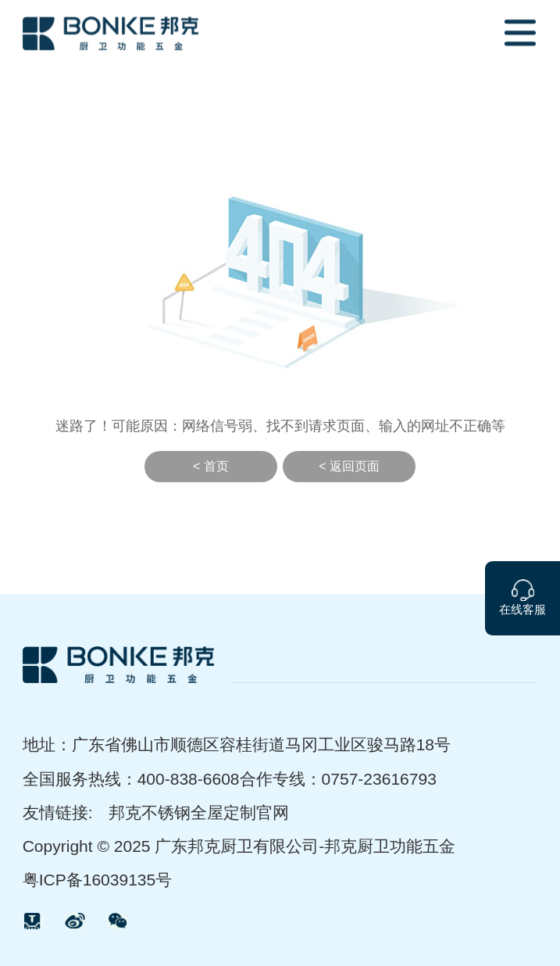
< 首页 (211, 466)
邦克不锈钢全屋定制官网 (199, 812)
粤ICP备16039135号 (98, 880)
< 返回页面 (349, 466)
